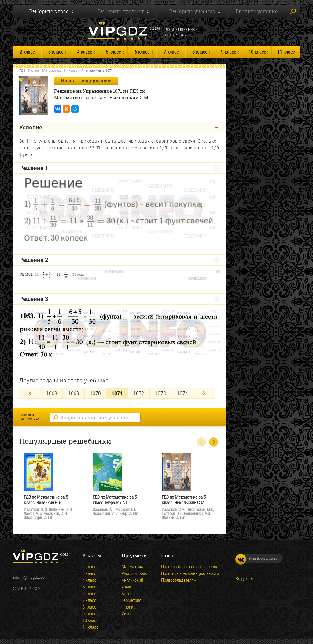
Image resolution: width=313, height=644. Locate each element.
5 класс (113, 52)
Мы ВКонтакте (256, 558)
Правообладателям (179, 580)
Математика (52, 70)
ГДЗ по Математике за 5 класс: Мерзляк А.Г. (115, 500)
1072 (139, 393)
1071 (117, 393)
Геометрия (131, 600)
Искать (293, 12)
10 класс (257, 52)
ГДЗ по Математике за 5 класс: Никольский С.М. (184, 500)
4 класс (85, 52)
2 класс (27, 52)
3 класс (56, 52)
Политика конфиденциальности (190, 573)
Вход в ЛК (244, 578)
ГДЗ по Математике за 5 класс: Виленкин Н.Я (46, 500)
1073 (160, 393)
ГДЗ (22, 70)
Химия (128, 613)
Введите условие (257, 11)
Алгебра (129, 593)
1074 (182, 393)
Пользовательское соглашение (190, 566)
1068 (52, 393)
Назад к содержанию (86, 81)
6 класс (142, 52)
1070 (95, 393)
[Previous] (30, 393)
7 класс (171, 52)
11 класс (286, 52)
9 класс (228, 52)
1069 (74, 393)
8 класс (200, 52)
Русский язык (134, 573)
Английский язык (132, 583)
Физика (129, 607)
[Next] (204, 393)
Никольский (74, 70)
